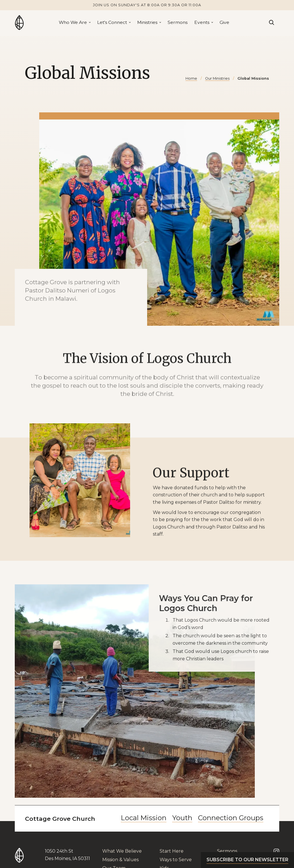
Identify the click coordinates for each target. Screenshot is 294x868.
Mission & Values (120, 860)
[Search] (272, 22)
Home (191, 79)
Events (202, 22)
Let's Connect (112, 22)
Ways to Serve (176, 860)
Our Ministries (217, 79)
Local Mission (144, 818)
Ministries (147, 22)
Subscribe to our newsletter (247, 860)
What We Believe (122, 851)
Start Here (172, 851)
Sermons (178, 22)
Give (224, 22)
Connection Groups (231, 818)
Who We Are (73, 22)
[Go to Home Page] (19, 23)
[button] (75, 22)
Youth (182, 818)
